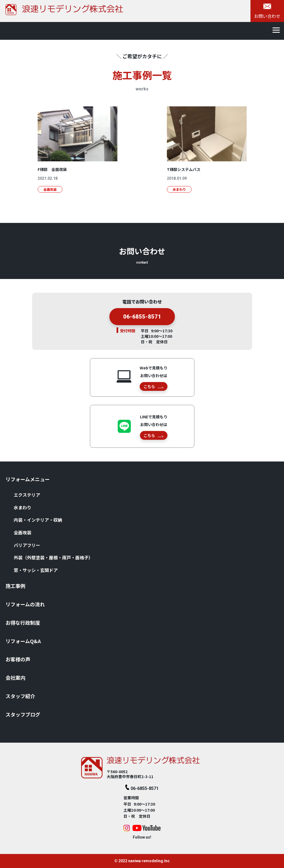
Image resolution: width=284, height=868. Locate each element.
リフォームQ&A (23, 641)
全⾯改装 (23, 532)
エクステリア (27, 495)
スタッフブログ (23, 714)
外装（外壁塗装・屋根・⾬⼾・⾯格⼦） (53, 557)
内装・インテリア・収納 (38, 520)
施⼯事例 (15, 586)
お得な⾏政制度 (23, 623)
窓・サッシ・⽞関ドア (36, 570)
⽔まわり (23, 507)
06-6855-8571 (142, 319)
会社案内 (15, 678)
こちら (154, 386)
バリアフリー (27, 545)
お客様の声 (18, 659)
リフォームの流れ (25, 604)
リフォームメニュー (28, 479)
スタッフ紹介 (20, 696)
